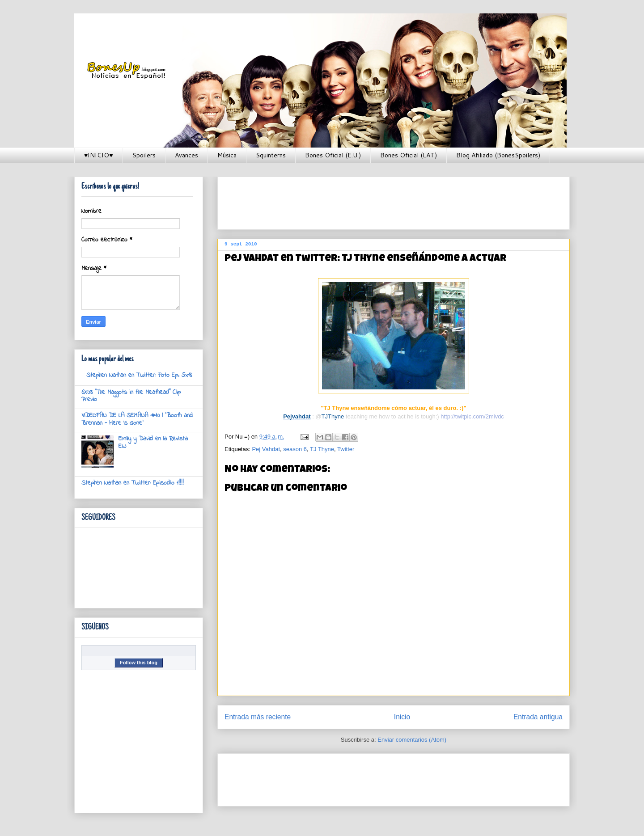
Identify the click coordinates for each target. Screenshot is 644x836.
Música (227, 155)
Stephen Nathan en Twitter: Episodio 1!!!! (133, 483)
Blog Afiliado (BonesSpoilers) (498, 155)
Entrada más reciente (258, 717)
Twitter (346, 449)
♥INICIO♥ (99, 155)
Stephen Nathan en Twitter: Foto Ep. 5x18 (139, 375)
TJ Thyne (322, 449)
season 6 (295, 449)
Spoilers (144, 155)
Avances (186, 155)
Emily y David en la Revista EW (153, 443)
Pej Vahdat (266, 449)
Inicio (402, 717)
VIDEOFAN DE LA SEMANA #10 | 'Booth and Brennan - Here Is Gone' (137, 419)
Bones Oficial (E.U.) (333, 155)
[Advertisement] (387, 200)
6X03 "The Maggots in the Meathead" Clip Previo (131, 396)
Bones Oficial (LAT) (409, 155)
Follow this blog (139, 663)
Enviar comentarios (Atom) (412, 740)
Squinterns (271, 155)
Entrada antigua (538, 717)
